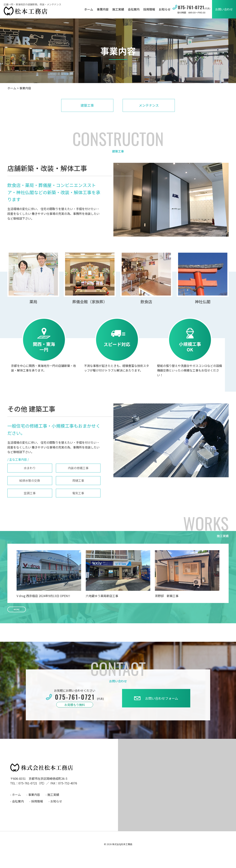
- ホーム (15, 795)
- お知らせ (55, 801)
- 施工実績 (52, 795)
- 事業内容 (33, 795)
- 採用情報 (36, 801)
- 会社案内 (17, 801)
